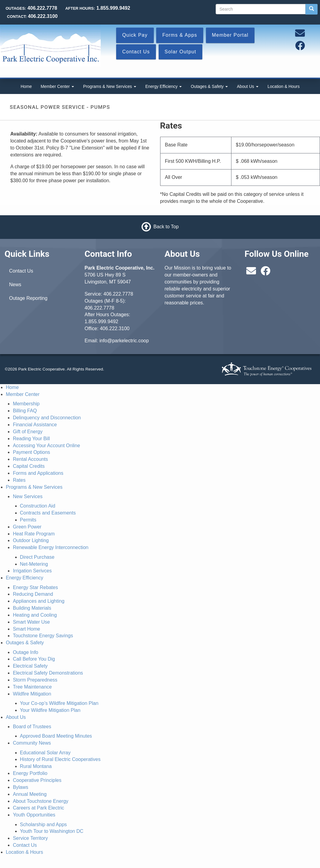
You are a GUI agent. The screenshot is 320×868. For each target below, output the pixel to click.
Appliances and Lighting (39, 601)
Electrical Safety (30, 666)
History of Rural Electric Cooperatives (60, 759)
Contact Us (21, 271)
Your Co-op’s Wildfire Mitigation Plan (59, 703)
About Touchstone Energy (40, 801)
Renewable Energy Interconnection (51, 547)
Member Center (57, 86)
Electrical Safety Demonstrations (48, 673)
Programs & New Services (110, 86)
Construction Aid (38, 506)
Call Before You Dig (34, 659)
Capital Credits (29, 466)
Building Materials (32, 608)
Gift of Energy (28, 432)
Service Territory (30, 838)
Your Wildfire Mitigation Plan (50, 710)
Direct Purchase (37, 557)
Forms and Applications (38, 473)
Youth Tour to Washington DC (52, 831)
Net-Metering (34, 564)
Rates (19, 480)
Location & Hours (284, 86)
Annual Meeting (30, 794)
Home (26, 86)
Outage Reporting (28, 298)
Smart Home (26, 629)
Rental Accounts (30, 459)
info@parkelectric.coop (124, 341)
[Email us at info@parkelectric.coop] (300, 35)
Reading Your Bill (31, 439)
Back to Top (166, 227)
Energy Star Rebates (35, 587)
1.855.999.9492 (101, 322)
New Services (28, 496)
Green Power (27, 527)
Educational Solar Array (45, 753)
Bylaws (20, 787)
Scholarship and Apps (44, 824)
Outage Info (25, 652)
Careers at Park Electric (38, 808)
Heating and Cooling (35, 615)
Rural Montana (36, 766)
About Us (248, 86)
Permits (28, 520)
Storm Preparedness (35, 680)
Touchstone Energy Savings (43, 636)
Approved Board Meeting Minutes (56, 736)
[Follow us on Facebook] (300, 47)
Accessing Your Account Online (46, 446)
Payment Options (31, 452)
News (15, 285)
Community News (32, 743)
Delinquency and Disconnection (47, 418)
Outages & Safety (209, 86)
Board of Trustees (32, 727)
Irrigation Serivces (32, 571)
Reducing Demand (33, 594)
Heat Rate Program (34, 534)
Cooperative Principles (37, 780)
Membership (26, 404)
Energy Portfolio (30, 773)
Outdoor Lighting (31, 540)
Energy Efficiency (163, 86)
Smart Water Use (31, 622)
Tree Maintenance (32, 687)
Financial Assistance (35, 425)
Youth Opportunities (34, 815)
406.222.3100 (115, 328)
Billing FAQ (25, 411)
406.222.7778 (118, 294)
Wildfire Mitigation (32, 694)
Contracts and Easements (48, 513)
